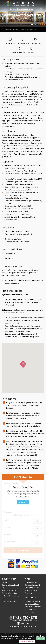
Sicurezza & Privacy (32, 588)
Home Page (8, 30)
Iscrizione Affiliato (32, 604)
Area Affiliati (30, 612)
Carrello (41, 14)
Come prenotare (31, 582)
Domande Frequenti (32, 585)
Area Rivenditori (31, 609)
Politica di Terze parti (33, 607)
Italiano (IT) (23, 14)
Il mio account (32, 14)
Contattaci (29, 593)
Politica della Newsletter (11, 601)
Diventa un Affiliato (32, 601)
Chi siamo (5, 582)
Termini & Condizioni (9, 593)
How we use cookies (27, 641)
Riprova (23, 502)
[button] (23, 365)
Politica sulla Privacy (10, 590)
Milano (15, 30)
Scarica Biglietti (31, 590)
